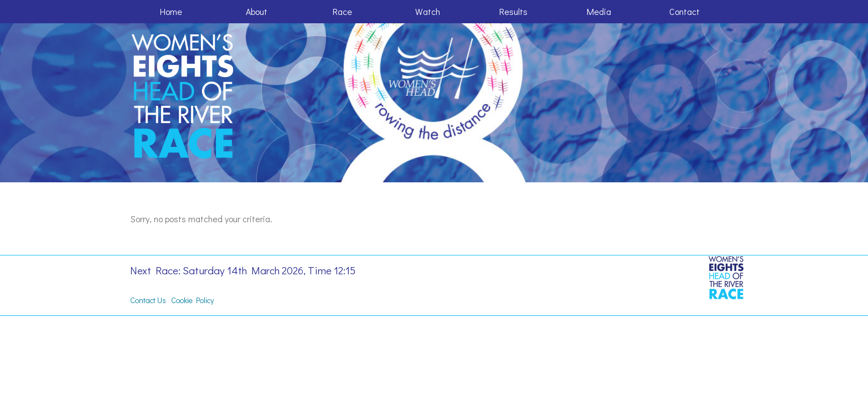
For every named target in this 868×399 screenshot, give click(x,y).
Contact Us (148, 300)
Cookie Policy (192, 300)
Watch (428, 11)
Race (342, 11)
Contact (684, 11)
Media (599, 11)
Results (513, 11)
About (257, 11)
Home (171, 11)
